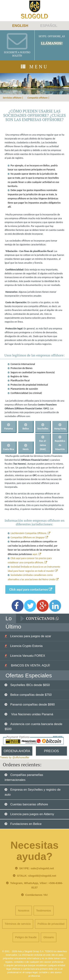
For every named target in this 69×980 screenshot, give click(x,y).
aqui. (35, 554)
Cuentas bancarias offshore (29, 804)
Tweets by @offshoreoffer (15, 757)
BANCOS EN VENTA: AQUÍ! (30, 665)
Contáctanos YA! (36, 895)
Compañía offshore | (38, 98)
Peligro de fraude (26, 937)
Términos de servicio (18, 924)
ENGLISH (20, 26)
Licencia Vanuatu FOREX (28, 656)
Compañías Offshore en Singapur (28, 537)
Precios (51, 751)
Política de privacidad (51, 924)
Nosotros (24, 910)
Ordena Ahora (17, 751)
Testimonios (44, 910)
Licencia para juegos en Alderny (32, 814)
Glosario (49, 937)
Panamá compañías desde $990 (33, 705)
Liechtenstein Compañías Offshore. (29, 533)
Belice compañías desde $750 (31, 695)
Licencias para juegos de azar (31, 636)
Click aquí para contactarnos (29, 589)
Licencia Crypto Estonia (26, 646)
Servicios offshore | (13, 98)
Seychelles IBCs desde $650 (30, 685)
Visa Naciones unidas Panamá (32, 714)
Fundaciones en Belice (26, 824)
